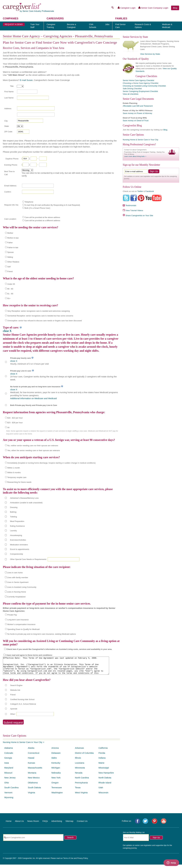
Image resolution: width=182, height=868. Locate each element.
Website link (15, 694)
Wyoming (9, 801)
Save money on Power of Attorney (137, 113)
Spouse (10, 252)
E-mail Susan (26, 80)
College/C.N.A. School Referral (23, 707)
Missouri (8, 776)
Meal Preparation (17, 521)
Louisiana (80, 766)
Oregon (55, 786)
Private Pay (12, 615)
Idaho (54, 761)
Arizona (55, 751)
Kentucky (56, 766)
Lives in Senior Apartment (18, 582)
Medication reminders (19, 545)
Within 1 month (14, 468)
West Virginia (81, 796)
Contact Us (82, 824)
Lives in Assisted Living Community (22, 587)
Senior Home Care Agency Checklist (138, 80)
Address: (8, 108)
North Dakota (105, 781)
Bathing (13, 512)
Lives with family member (18, 577)
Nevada (79, 776)
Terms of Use (68, 862)
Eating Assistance (17, 526)
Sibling (10, 257)
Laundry (13, 531)
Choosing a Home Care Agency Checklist (141, 83)
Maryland (9, 771)
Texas (78, 791)
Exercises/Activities (18, 540)
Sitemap (69, 824)
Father (10, 243)
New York (56, 781)
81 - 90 (10, 294)
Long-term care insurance (18, 620)
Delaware (56, 756)
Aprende (14, 712)
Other (13, 717)
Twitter (140, 191)
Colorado (9, 756)
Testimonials (131, 205)
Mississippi (104, 771)
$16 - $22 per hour (15, 418)
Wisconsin (103, 796)
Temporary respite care (17, 477)
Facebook (150, 191)
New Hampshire (106, 776)
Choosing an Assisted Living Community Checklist (144, 86)
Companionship (17, 554)
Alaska (31, 751)
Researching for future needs (19, 482)
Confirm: (8, 192)
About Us (19, 824)
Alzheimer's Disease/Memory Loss (24, 498)
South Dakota (34, 791)
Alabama (9, 751)
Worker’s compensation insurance (21, 624)
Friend (10, 271)
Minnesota (80, 771)
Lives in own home (15, 573)
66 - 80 (10, 289)
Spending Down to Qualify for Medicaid (23, 629)
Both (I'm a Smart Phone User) (37, 208)
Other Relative (13, 262)
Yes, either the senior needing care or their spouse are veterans (34, 450)
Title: (12, 86)
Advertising (57, 824)
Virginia (31, 796)
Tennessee (57, 791)
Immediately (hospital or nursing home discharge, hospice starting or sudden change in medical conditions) (51, 463)
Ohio (7, 786)
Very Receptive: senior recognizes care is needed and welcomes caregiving (39, 311)
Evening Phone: (11, 165)
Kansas (31, 766)
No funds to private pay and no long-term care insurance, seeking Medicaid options (42, 634)
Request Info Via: (11, 205)
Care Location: (10, 219)
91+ (9, 298)
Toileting (13, 517)
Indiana (102, 761)
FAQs (45, 824)
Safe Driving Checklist (132, 89)
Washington (57, 796)
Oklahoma (33, 786)
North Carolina (82, 781)
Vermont (8, 796)
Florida (102, 756)
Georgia (8, 761)
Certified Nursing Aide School (22, 703)
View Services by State (150, 54)
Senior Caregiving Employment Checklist (140, 91)
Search (70, 841)
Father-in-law (13, 247)
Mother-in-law (13, 238)
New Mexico (34, 781)
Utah (101, 791)
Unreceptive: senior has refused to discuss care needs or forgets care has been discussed (45, 321)
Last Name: (9, 98)
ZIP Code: (8, 132)
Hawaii (31, 761)
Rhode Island (105, 786)
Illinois (78, 761)
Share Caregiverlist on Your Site (139, 215)
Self (9, 267)
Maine (101, 766)
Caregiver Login (127, 8)
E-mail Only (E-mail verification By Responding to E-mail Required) (52, 205)
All (8, 427)
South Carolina (11, 791)
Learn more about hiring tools (134, 156)
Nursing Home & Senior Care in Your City (23, 746)
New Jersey (10, 781)
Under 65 (11, 284)
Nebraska (56, 776)
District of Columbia (84, 756)
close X (7, 331)
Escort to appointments (20, 549)
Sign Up (156, 841)
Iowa (7, 766)
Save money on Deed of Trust (136, 121)
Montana (32, 776)
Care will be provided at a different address (42, 221)
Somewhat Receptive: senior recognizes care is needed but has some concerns (40, 316)
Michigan (56, 771)
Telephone (29, 202)
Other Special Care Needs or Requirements (28, 559)
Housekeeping (16, 535)
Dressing (14, 507)
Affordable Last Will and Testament (138, 106)
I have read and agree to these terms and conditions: (29, 655)
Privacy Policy (83, 862)
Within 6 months (14, 473)
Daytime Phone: (12, 159)
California (103, 751)
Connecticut (34, 756)
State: (7, 126)
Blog (175, 8)
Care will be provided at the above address (42, 217)
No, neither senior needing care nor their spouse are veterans (33, 446)
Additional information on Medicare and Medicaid (33, 398)
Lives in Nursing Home (17, 592)
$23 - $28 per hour (15, 423)
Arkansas (79, 751)
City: (6, 121)
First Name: (9, 92)
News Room (33, 824)
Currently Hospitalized (16, 597)
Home (9, 824)
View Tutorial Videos (134, 210)
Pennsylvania (81, 786)
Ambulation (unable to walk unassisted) (26, 503)
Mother (10, 233)
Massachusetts (35, 771)
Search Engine (16, 689)
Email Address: (11, 186)
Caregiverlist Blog (132, 125)
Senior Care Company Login (153, 8)
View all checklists (131, 94)
